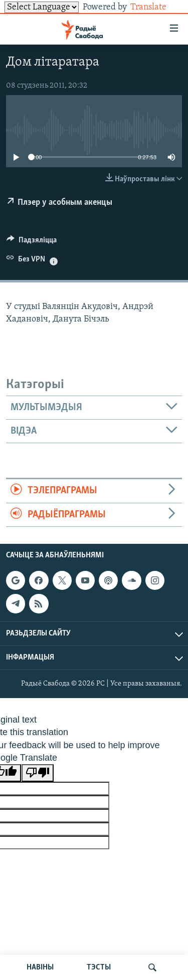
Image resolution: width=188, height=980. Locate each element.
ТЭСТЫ (99, 967)
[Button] (32, 242)
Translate (156, 7)
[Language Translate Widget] (42, 7)
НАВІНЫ (40, 967)
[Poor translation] (38, 773)
